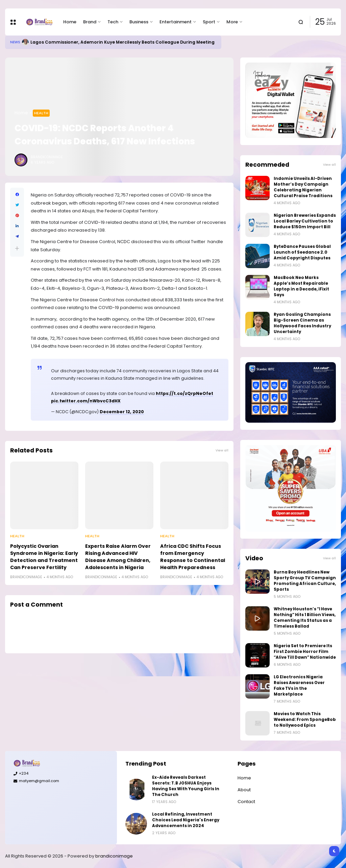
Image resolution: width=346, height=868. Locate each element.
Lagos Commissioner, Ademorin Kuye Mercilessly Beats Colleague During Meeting (122, 42)
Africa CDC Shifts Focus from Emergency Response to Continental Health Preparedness (193, 557)
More (232, 22)
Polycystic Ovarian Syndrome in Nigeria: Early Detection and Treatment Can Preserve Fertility (44, 557)
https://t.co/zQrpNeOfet (184, 393)
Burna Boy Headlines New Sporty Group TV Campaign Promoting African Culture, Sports (305, 581)
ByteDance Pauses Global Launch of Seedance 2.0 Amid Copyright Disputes (302, 252)
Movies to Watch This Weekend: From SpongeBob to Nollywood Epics (305, 720)
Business (139, 22)
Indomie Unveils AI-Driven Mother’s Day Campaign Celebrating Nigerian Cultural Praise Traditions (303, 187)
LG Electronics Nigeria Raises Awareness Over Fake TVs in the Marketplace (299, 686)
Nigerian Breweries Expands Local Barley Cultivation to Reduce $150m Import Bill (305, 221)
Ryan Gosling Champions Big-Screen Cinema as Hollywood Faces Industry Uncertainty (302, 323)
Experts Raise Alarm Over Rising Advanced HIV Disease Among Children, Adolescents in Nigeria (118, 557)
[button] (17, 248)
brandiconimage (114, 856)
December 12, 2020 (122, 412)
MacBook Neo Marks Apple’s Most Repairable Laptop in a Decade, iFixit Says (301, 286)
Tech (113, 22)
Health (41, 113)
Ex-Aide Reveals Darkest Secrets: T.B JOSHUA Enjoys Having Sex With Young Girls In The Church (186, 786)
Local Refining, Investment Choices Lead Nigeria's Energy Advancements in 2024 (186, 820)
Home (70, 22)
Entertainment (176, 22)
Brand (90, 22)
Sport (209, 22)
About (244, 790)
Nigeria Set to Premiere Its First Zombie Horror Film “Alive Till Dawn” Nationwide (305, 652)
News (15, 42)
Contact (246, 802)
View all (222, 450)
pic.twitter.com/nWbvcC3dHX (86, 401)
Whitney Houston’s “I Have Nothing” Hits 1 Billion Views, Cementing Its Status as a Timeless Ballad (305, 618)
